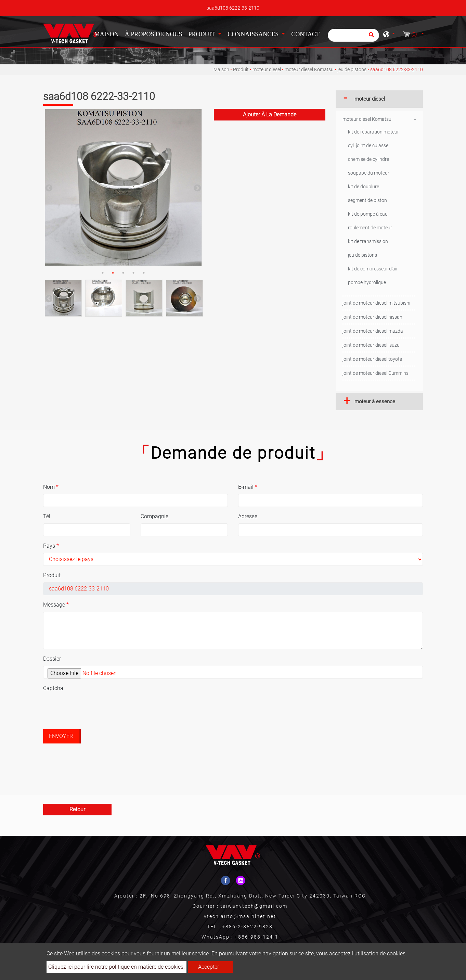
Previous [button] (48, 188)
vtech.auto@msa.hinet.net (240, 916)
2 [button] (113, 273)
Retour (77, 809)
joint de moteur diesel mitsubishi (376, 303)
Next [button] (197, 188)
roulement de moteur (370, 228)
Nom (51, 487)
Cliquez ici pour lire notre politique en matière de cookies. (116, 967)
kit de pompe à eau (368, 214)
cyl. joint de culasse (368, 145)
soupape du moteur (369, 173)
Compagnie (154, 516)
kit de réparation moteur (373, 132)
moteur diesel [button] (370, 99)
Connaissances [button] (254, 34)
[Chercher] (353, 35)
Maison (108, 34)
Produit (241, 69)
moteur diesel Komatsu (309, 69)
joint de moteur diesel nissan (372, 317)
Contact (306, 34)
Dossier (52, 659)
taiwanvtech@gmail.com (254, 906)
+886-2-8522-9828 (247, 927)
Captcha (53, 688)
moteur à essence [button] (375, 402)
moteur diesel (267, 69)
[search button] (370, 37)
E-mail (248, 487)
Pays (51, 546)
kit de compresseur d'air (373, 269)
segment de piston (367, 200)
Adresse (248, 516)
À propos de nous (154, 34)
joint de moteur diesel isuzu (371, 345)
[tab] (379, 99)
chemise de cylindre (368, 159)
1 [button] (103, 273)
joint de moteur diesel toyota (372, 359)
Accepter (209, 967)
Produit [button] (202, 34)
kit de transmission (368, 241)
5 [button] (144, 273)
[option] (123, 187)
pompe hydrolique (367, 282)
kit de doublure (364, 187)
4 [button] (133, 273)
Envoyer (61, 736)
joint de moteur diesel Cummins (376, 373)
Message (56, 605)
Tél (47, 516)
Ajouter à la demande (270, 114)
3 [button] (123, 273)
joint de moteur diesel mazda (373, 331)
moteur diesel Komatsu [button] (367, 119)
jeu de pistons (352, 69)
